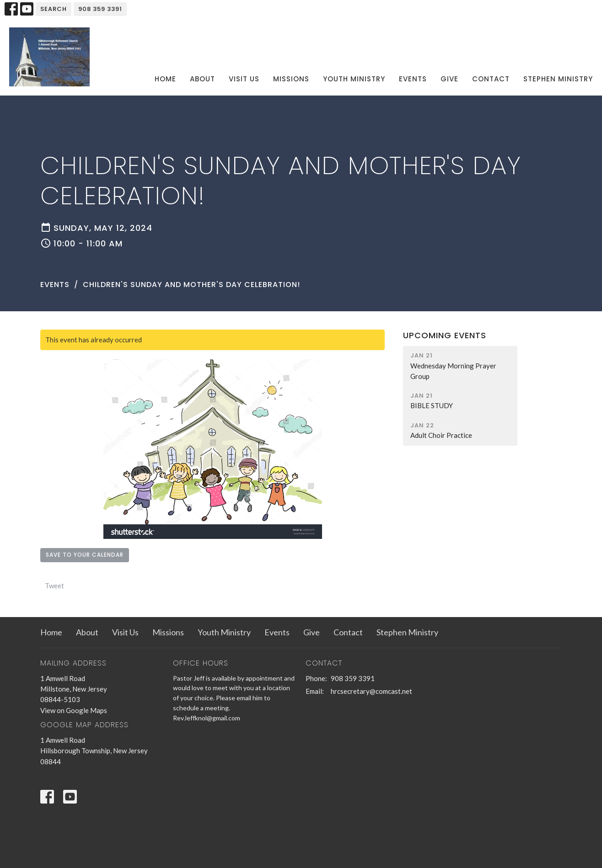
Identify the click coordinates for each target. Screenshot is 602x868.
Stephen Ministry (558, 79)
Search (54, 9)
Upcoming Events (445, 335)
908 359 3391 (100, 9)
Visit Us (244, 79)
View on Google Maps (74, 710)
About (202, 79)
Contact (491, 79)
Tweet (54, 586)
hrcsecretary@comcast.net (371, 691)
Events (413, 79)
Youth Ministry (354, 79)
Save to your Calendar (85, 555)
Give (449, 79)
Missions (291, 79)
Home (165, 79)
